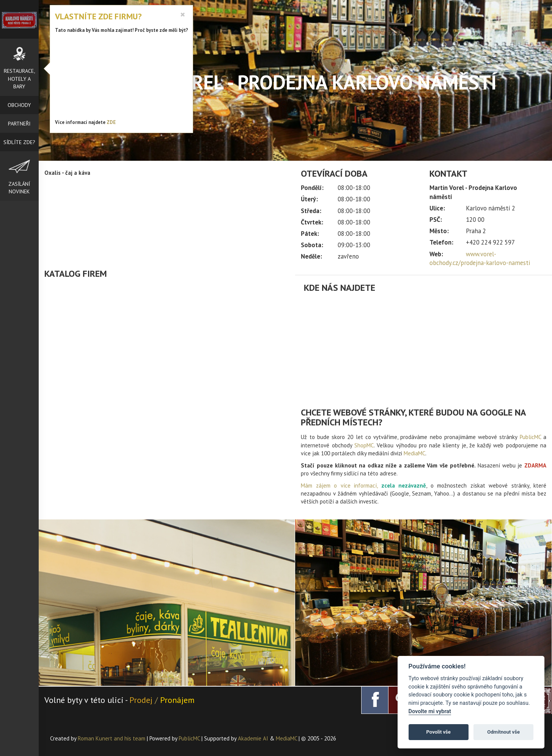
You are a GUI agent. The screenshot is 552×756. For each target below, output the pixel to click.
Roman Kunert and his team (112, 738)
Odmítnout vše (503, 732)
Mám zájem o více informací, (339, 485)
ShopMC (364, 445)
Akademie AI (253, 738)
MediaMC (414, 453)
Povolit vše (439, 732)
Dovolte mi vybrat (430, 711)
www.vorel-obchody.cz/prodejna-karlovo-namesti (480, 259)
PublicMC (530, 437)
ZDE (111, 122)
